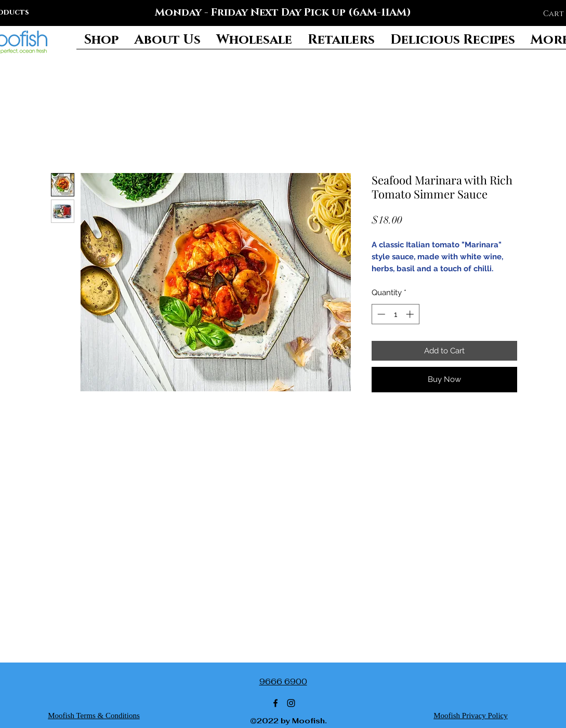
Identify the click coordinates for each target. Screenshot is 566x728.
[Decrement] (380, 314)
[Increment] (411, 314)
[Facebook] (275, 703)
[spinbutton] (395, 314)
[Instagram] (291, 703)
